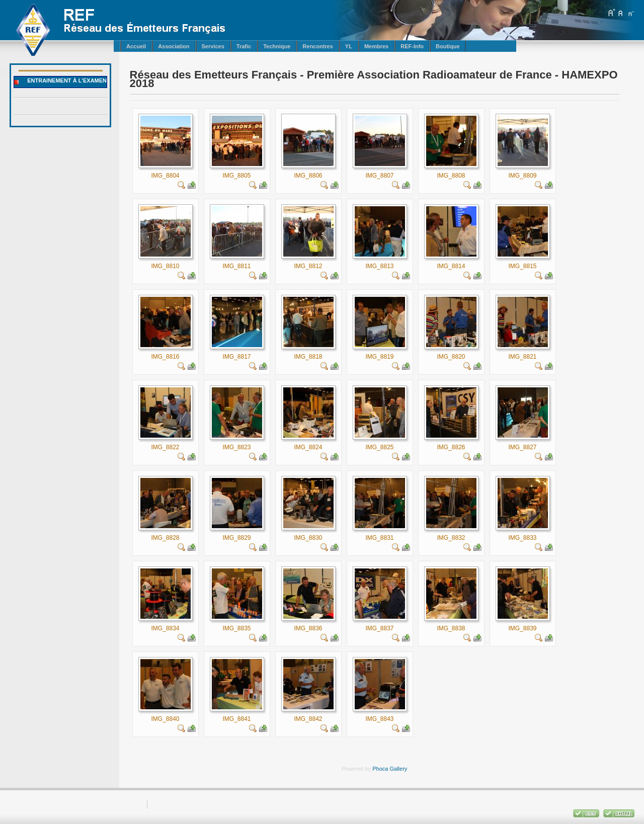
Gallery (398, 769)
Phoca (380, 769)
